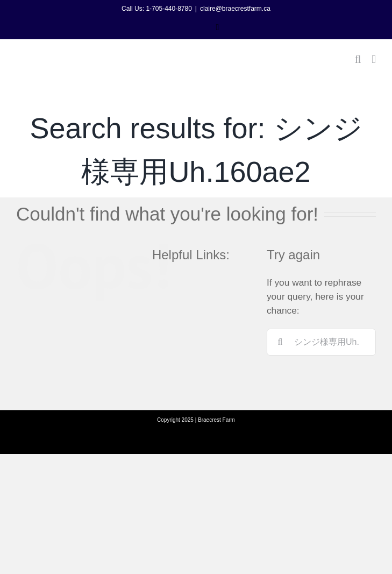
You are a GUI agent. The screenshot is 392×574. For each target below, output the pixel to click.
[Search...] (321, 342)
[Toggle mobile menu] (374, 59)
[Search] (280, 342)
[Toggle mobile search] (358, 59)
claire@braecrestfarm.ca (235, 9)
